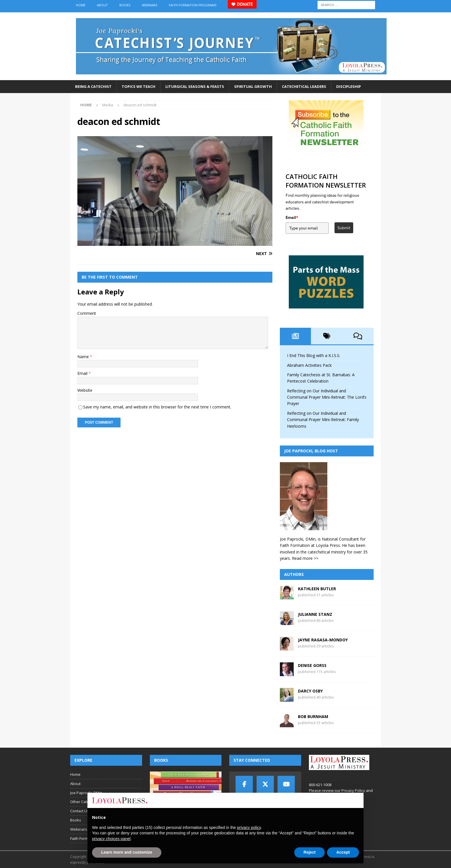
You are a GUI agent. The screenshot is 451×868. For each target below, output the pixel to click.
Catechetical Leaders (304, 86)
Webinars (150, 5)
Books (125, 5)
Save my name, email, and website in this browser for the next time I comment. (157, 407)
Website (85, 390)
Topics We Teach (138, 86)
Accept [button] (343, 852)
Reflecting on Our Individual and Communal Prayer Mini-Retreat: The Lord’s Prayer (327, 397)
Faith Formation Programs (193, 5)
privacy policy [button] (249, 828)
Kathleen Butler (317, 589)
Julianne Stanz (315, 614)
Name (84, 357)
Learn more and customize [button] (127, 852)
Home (81, 5)
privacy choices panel (111, 839)
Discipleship (349, 86)
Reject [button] (309, 852)
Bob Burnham (313, 716)
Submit (344, 228)
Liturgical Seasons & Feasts (195, 86)
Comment (87, 313)
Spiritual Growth (253, 86)
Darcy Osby (310, 691)
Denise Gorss (312, 665)
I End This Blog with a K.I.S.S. (314, 355)
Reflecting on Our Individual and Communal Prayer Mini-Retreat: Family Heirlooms (323, 420)
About (102, 5)
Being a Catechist (93, 86)
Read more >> (305, 558)
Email (83, 373)
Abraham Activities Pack (309, 365)
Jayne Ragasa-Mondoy (323, 640)
